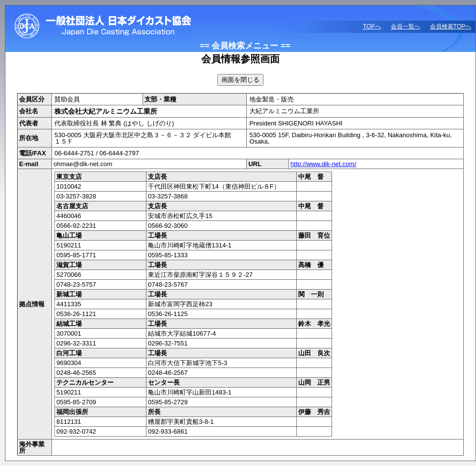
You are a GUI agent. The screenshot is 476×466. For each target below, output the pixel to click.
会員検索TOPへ (451, 26)
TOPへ (372, 26)
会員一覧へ (405, 26)
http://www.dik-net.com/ (323, 164)
